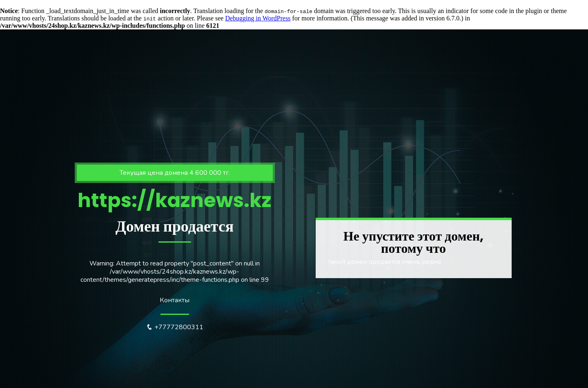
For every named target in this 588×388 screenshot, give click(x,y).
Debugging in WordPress (258, 18)
